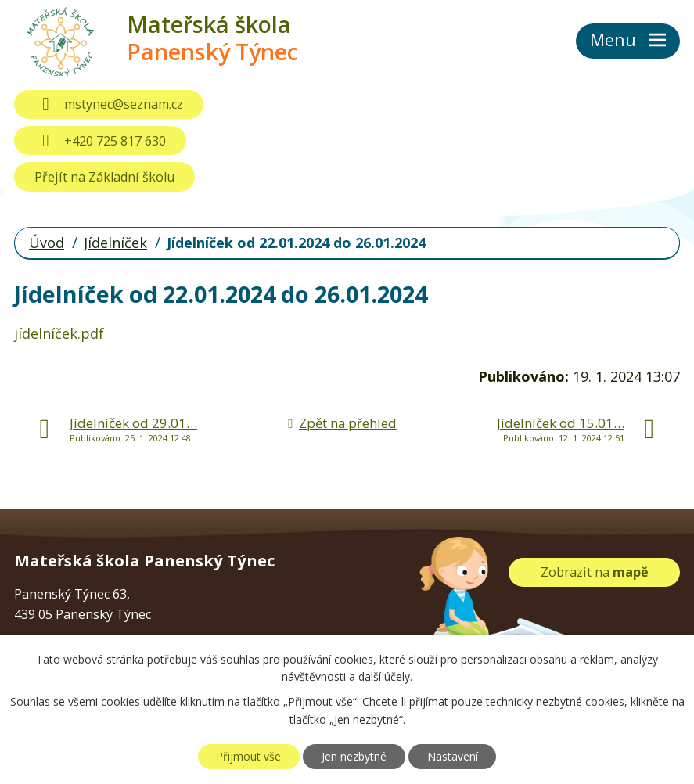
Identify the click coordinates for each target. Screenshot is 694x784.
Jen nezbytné (354, 756)
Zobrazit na (595, 572)
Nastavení (453, 756)
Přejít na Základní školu (104, 177)
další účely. (385, 677)
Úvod (47, 243)
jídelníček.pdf (59, 333)
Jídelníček (115, 243)
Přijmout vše (248, 756)
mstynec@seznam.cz (108, 104)
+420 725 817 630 (100, 141)
